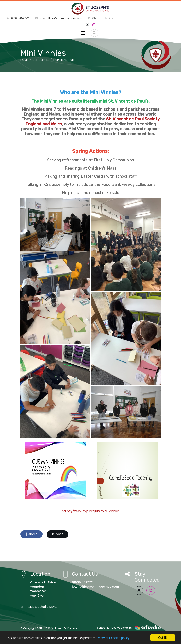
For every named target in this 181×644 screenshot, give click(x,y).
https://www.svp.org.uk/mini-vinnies (91, 511)
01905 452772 (18, 18)
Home (24, 60)
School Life (41, 60)
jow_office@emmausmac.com (58, 18)
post (57, 534)
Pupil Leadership (65, 60)
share (31, 534)
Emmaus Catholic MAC (39, 607)
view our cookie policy (114, 638)
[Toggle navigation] (83, 33)
